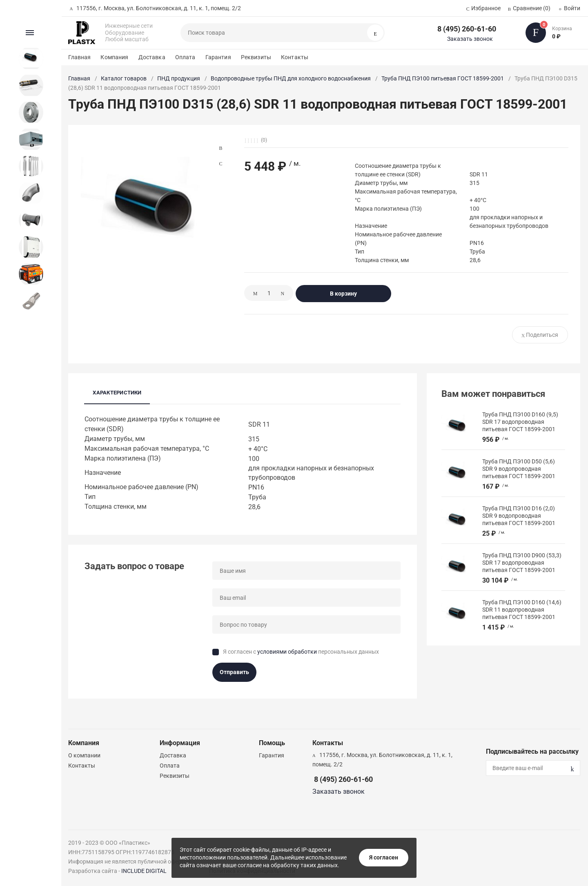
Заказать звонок (470, 39)
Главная (79, 57)
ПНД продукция (179, 78)
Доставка (152, 57)
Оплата (185, 57)
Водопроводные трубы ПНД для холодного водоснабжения (291, 78)
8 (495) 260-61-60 (467, 29)
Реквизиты (256, 57)
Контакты (295, 57)
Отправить (234, 672)
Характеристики (117, 393)
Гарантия (218, 57)
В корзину (343, 294)
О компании (84, 755)
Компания (114, 57)
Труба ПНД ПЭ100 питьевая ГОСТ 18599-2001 (443, 78)
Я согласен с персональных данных (301, 652)
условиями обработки (287, 652)
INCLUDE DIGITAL (144, 871)
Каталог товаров (124, 78)
